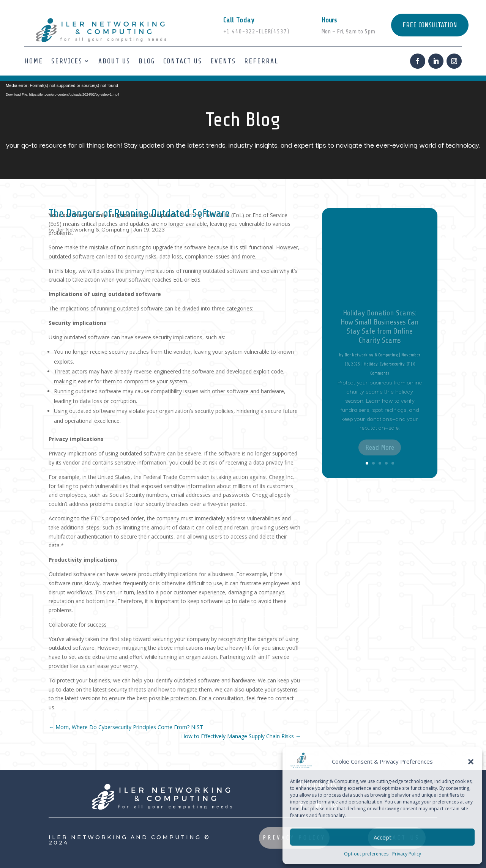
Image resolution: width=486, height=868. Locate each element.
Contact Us (183, 61)
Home (34, 61)
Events (223, 61)
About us (114, 61)
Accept (383, 837)
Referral (261, 61)
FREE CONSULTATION (430, 25)
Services (67, 61)
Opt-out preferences (366, 854)
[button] (471, 762)
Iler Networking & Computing (93, 229)
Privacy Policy (407, 854)
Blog (147, 61)
